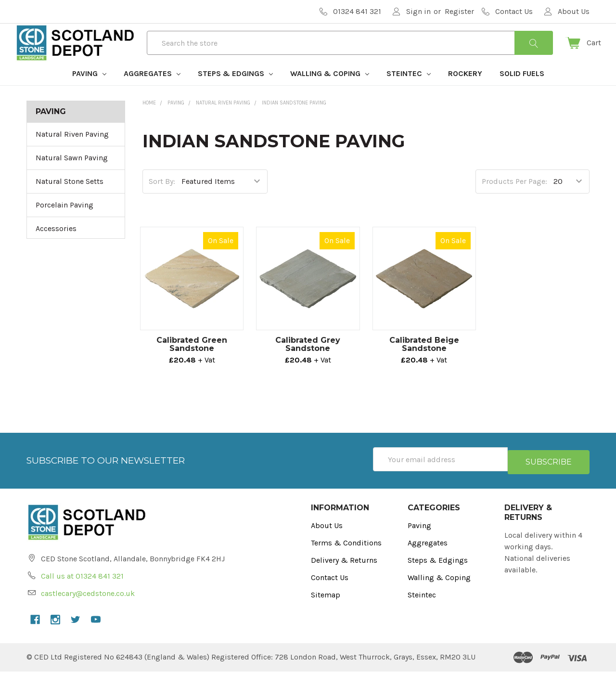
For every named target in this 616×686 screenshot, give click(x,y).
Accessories (56, 246)
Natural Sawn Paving (72, 175)
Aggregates (152, 91)
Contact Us (330, 592)
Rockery (465, 91)
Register (459, 11)
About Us (327, 540)
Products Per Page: (514, 199)
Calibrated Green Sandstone (192, 362)
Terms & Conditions (346, 557)
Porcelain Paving (64, 222)
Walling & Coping (330, 91)
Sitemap (326, 609)
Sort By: (162, 199)
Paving (89, 91)
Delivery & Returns (344, 575)
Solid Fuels (522, 91)
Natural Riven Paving (72, 151)
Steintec (409, 91)
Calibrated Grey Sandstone (308, 362)
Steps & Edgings (235, 91)
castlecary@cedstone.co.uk (88, 608)
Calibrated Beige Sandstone (424, 362)
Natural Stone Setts (70, 199)
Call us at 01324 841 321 (82, 590)
